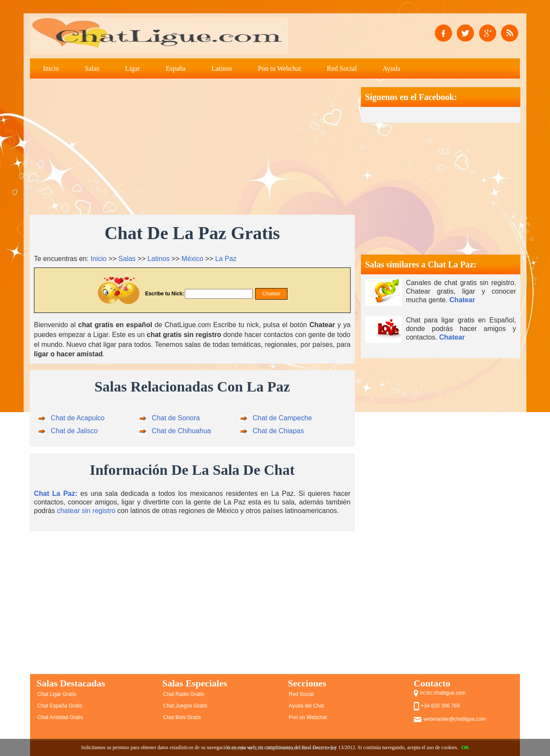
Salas (92, 68)
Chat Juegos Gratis (185, 706)
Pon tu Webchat (280, 68)
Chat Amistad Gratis (60, 717)
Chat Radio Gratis (184, 694)
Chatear (462, 300)
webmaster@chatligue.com (455, 719)
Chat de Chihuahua (181, 431)
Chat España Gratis (60, 706)
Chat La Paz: (56, 493)
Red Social (342, 68)
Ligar (133, 68)
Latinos (222, 68)
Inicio (51, 68)
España (176, 68)
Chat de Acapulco (78, 418)
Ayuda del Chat (306, 706)
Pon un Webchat (308, 717)
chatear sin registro (86, 511)
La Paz (226, 259)
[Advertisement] (192, 147)
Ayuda (391, 68)
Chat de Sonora (176, 418)
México (192, 259)
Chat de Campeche (282, 418)
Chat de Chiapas (278, 431)
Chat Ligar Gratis (57, 694)
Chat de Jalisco (74, 431)
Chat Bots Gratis (182, 717)
